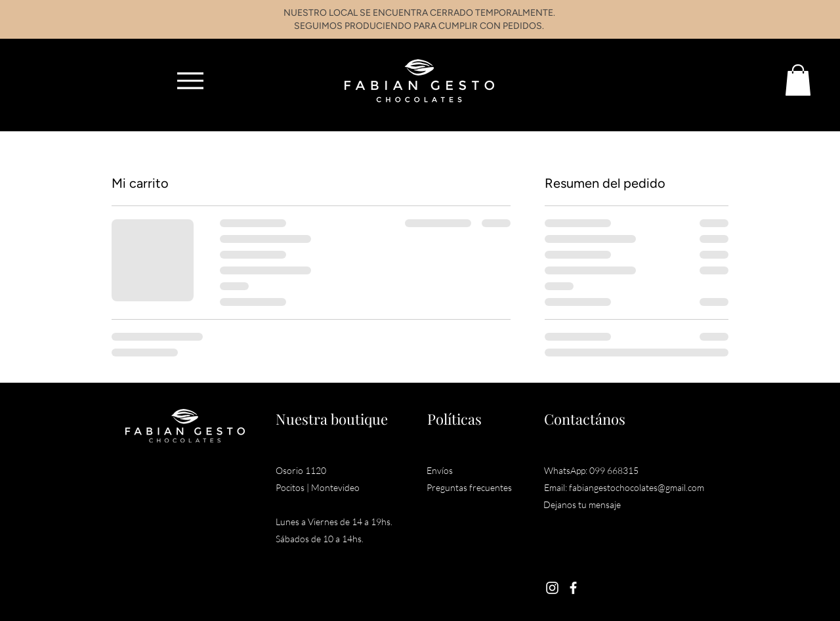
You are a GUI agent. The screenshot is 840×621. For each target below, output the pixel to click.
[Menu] (190, 80)
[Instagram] (552, 588)
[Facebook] (573, 588)
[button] (798, 80)
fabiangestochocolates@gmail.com (637, 487)
